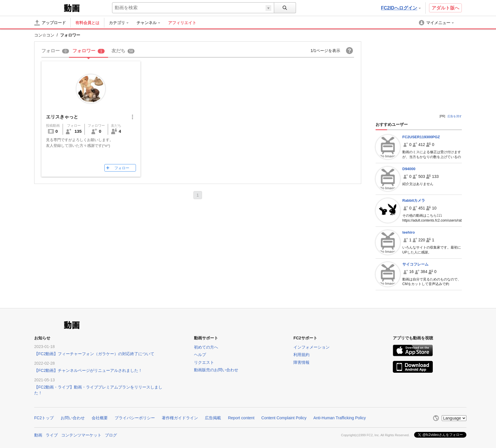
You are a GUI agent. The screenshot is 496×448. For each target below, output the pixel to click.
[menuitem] (122, 23)
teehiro (408, 232)
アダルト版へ (445, 8)
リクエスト (204, 362)
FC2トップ (44, 418)
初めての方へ (206, 347)
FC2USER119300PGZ (421, 137)
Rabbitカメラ (414, 200)
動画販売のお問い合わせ (216, 370)
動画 (38, 435)
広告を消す (455, 116)
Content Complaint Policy (284, 418)
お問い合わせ (73, 418)
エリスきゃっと (62, 117)
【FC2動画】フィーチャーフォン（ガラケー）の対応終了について (94, 354)
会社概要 (100, 418)
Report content (241, 418)
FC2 (48, 7)
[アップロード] (50, 23)
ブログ (111, 435)
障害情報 (301, 362)
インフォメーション (312, 347)
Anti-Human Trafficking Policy (340, 418)
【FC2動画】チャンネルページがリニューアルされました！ (88, 370)
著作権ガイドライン (180, 418)
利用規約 (301, 355)
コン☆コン (44, 35)
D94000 (409, 169)
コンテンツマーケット (81, 435)
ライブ (52, 435)
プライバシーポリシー (135, 418)
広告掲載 (213, 418)
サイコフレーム (415, 264)
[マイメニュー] (437, 23)
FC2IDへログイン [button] (401, 8)
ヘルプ (200, 355)
